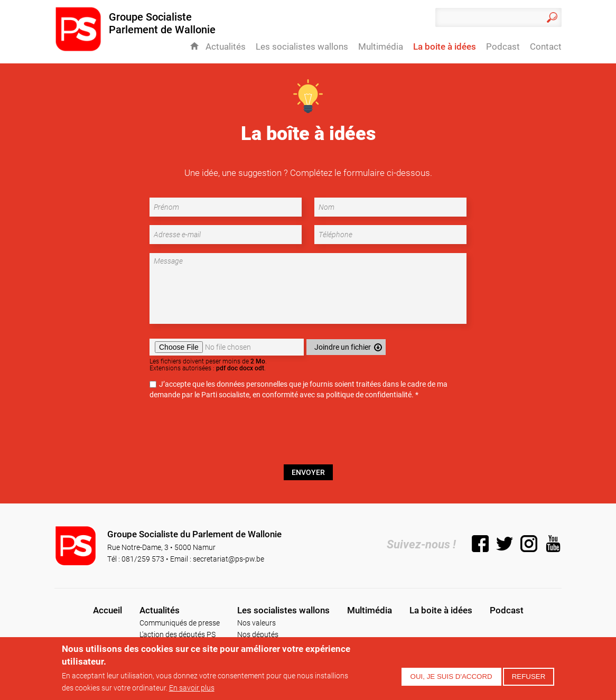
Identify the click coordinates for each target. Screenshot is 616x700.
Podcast (503, 46)
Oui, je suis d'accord (451, 676)
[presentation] (308, 436)
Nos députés (258, 634)
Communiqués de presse (180, 623)
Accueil (194, 46)
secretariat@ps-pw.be (228, 559)
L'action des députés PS (178, 634)
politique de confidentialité (369, 394)
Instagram (529, 544)
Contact (546, 46)
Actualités (226, 46)
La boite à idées (445, 46)
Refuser (529, 676)
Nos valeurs (256, 623)
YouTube (553, 544)
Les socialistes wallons (302, 46)
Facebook (480, 544)
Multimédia (381, 46)
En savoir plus (192, 688)
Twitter (505, 544)
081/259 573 (143, 559)
